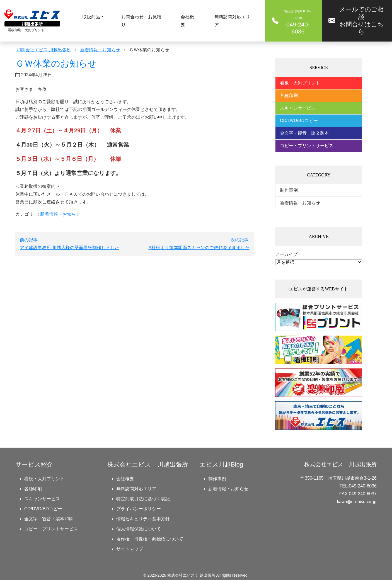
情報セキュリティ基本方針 (143, 519)
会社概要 (187, 21)
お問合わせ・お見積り (141, 21)
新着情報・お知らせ (100, 50)
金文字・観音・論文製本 (304, 133)
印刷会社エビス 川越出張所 (44, 50)
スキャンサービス (298, 108)
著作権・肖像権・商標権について (150, 539)
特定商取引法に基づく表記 (143, 499)
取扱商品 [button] (91, 17)
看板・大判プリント (300, 83)
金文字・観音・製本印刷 (49, 519)
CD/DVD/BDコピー (299, 121)
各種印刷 (289, 95)
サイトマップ (130, 549)
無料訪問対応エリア (232, 21)
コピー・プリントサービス (307, 146)
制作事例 (289, 190)
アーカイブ (286, 254)
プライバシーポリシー (139, 509)
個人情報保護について (139, 529)
